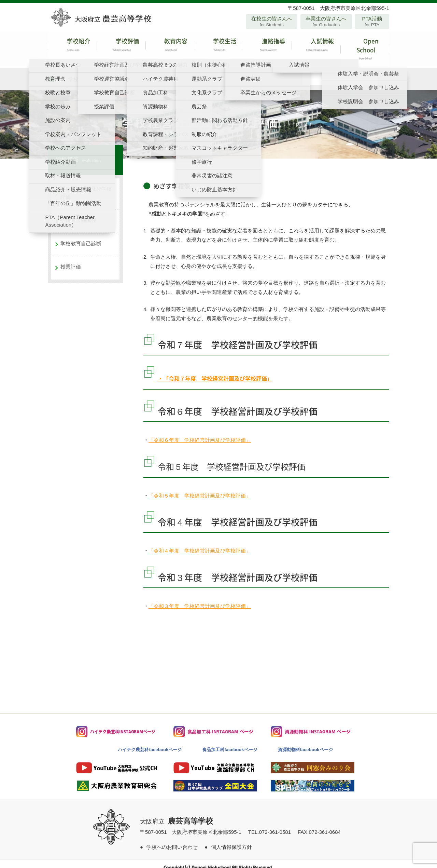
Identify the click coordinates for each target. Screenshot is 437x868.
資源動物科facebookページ (305, 742)
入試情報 (316, 46)
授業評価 (71, 260)
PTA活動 (372, 22)
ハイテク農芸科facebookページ (150, 742)
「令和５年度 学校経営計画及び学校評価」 (200, 488)
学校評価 (121, 46)
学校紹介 (72, 46)
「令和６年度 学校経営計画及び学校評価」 (200, 433)
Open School (365, 46)
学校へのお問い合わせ (172, 839)
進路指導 (267, 46)
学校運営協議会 (78, 213)
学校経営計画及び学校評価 (86, 186)
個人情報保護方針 (231, 839)
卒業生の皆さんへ (326, 22)
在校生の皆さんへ (272, 22)
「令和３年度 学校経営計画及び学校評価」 (200, 599)
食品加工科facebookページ (230, 742)
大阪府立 (177, 814)
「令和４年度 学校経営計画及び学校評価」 (200, 544)
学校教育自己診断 (81, 236)
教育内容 (170, 46)
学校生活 (218, 46)
